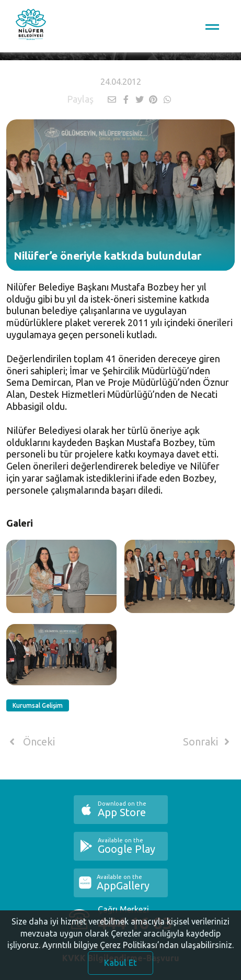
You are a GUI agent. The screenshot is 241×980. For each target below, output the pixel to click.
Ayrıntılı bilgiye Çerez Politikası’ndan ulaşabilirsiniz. (138, 948)
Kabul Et (121, 965)
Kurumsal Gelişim (38, 705)
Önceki (31, 742)
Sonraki (208, 742)
